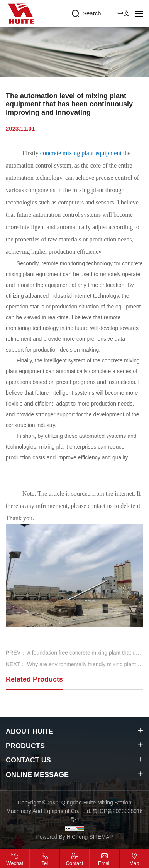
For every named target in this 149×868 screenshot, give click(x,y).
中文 (124, 13)
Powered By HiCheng (63, 837)
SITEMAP (101, 837)
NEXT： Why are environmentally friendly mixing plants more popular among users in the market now (74, 672)
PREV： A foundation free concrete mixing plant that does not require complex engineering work (74, 660)
